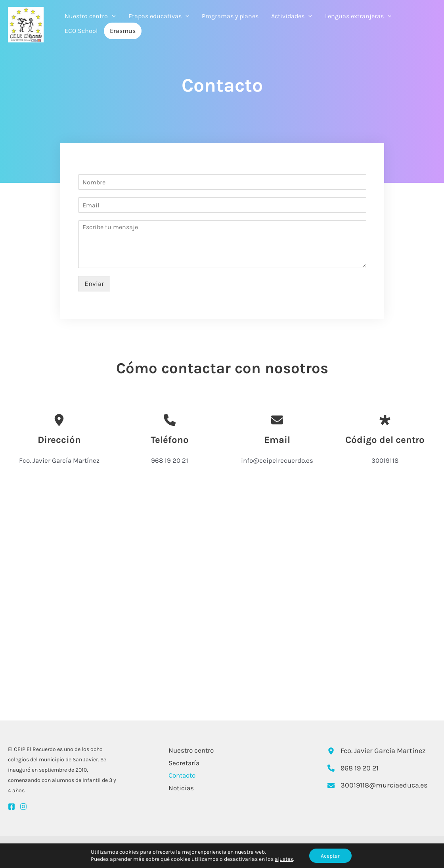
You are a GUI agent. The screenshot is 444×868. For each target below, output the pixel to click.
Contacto (181, 775)
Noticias (180, 788)
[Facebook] (11, 807)
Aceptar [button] (330, 856)
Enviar (94, 284)
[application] (112, 16)
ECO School (81, 31)
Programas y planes (230, 16)
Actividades (292, 16)
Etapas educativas (159, 16)
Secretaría (183, 763)
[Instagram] (23, 807)
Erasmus (123, 31)
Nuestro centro (90, 16)
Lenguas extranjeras (358, 16)
